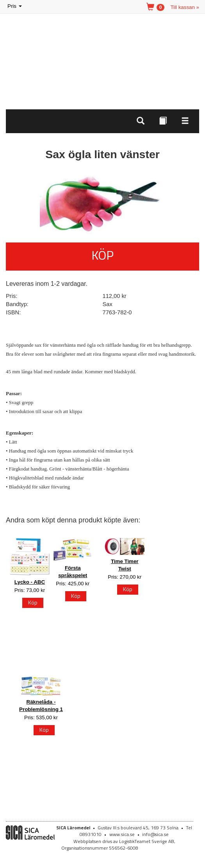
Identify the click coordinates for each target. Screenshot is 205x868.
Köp (102, 255)
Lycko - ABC (30, 582)
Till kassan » (185, 7)
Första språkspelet (73, 572)
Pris (15, 6)
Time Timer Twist (125, 565)
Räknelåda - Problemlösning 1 (41, 706)
